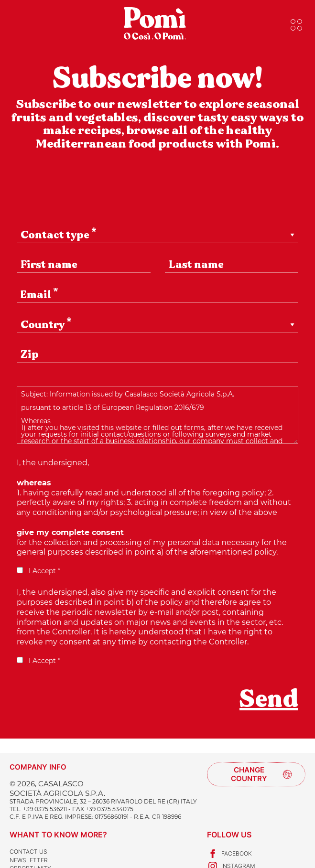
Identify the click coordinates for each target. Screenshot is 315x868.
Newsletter (29, 860)
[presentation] (89, 706)
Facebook (229, 854)
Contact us (28, 852)
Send (269, 699)
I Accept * (38, 571)
